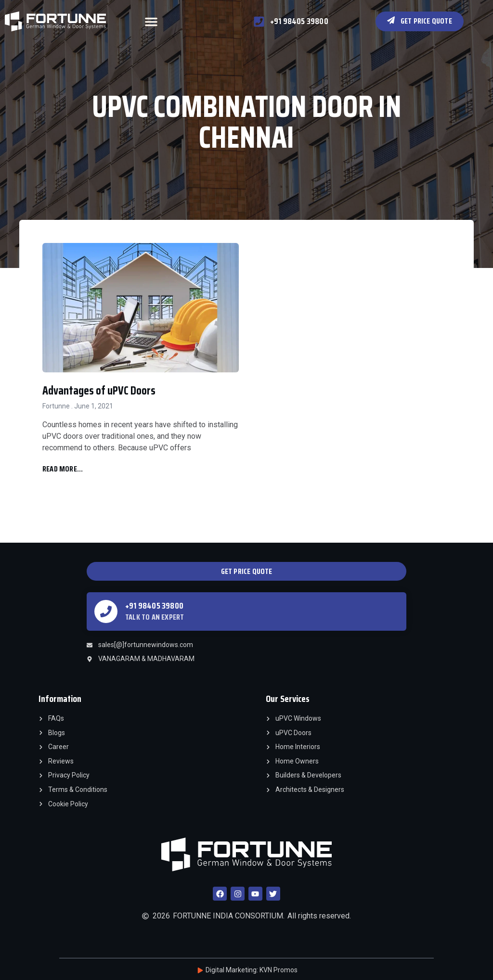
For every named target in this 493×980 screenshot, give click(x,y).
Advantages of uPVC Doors (99, 391)
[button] (151, 22)
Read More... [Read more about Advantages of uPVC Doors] (63, 469)
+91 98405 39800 (154, 606)
